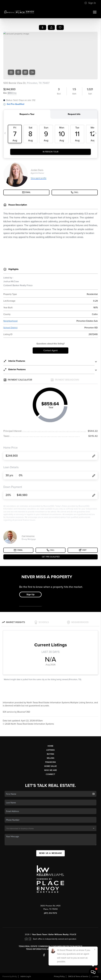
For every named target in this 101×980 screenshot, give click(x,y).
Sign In (90, 3)
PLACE (73, 934)
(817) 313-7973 (50, 913)
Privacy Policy (59, 977)
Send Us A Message (50, 853)
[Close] (95, 949)
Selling (50, 758)
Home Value (50, 766)
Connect (50, 774)
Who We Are (50, 770)
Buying (50, 754)
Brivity (15, 977)
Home (50, 746)
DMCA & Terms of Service (78, 977)
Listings (50, 750)
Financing (50, 762)
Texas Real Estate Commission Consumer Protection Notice (50, 946)
